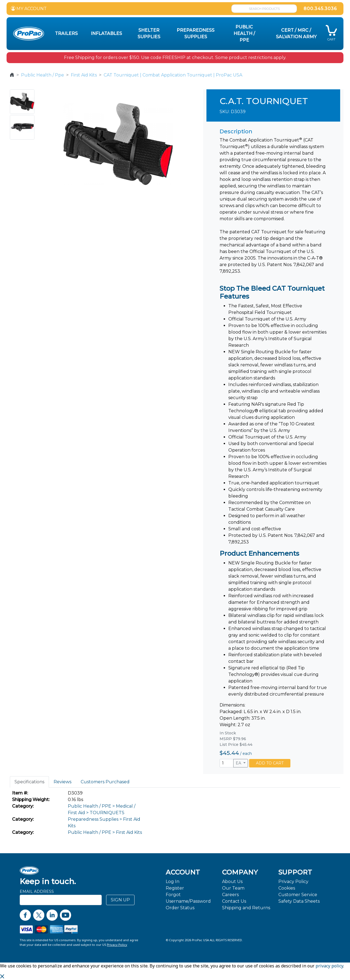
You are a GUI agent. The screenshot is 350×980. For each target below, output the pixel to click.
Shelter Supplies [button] (149, 33)
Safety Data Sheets (299, 901)
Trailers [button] (66, 33)
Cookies (287, 888)
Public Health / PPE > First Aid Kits (105, 832)
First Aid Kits (84, 75)
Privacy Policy (293, 882)
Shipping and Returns (246, 908)
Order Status (180, 908)
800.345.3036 (320, 9)
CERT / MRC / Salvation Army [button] (296, 33)
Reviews (62, 782)
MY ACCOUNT (29, 9)
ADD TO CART (270, 763)
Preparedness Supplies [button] (196, 33)
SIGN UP (120, 900)
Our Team (233, 888)
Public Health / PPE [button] (244, 33)
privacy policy (329, 966)
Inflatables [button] (106, 33)
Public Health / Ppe (43, 75)
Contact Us (234, 901)
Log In (173, 882)
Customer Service (298, 895)
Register (175, 888)
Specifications (29, 782)
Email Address (37, 891)
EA (239, 763)
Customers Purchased (105, 782)
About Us (232, 882)
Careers (230, 895)
